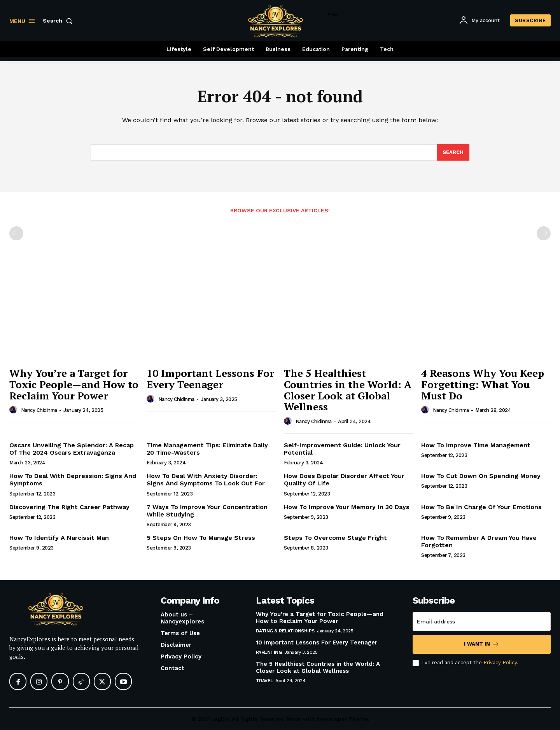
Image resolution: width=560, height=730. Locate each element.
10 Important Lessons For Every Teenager (210, 379)
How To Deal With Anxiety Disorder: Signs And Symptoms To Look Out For (206, 480)
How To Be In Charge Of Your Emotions (481, 507)
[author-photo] (14, 410)
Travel (264, 681)
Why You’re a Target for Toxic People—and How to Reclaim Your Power (74, 384)
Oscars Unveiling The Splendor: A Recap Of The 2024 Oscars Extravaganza (72, 449)
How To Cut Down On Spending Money (481, 476)
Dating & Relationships (285, 631)
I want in (482, 645)
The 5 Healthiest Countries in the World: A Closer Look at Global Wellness (348, 390)
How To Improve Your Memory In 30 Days (347, 507)
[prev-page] (16, 234)
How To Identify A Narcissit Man (59, 538)
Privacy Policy (500, 663)
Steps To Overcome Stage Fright (335, 538)
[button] (59, 21)
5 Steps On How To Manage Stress (201, 538)
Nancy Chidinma (39, 411)
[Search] (453, 152)
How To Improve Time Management (476, 445)
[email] (482, 622)
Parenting (269, 653)
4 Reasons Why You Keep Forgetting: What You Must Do (483, 384)
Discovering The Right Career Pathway (69, 507)
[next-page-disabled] (544, 234)
